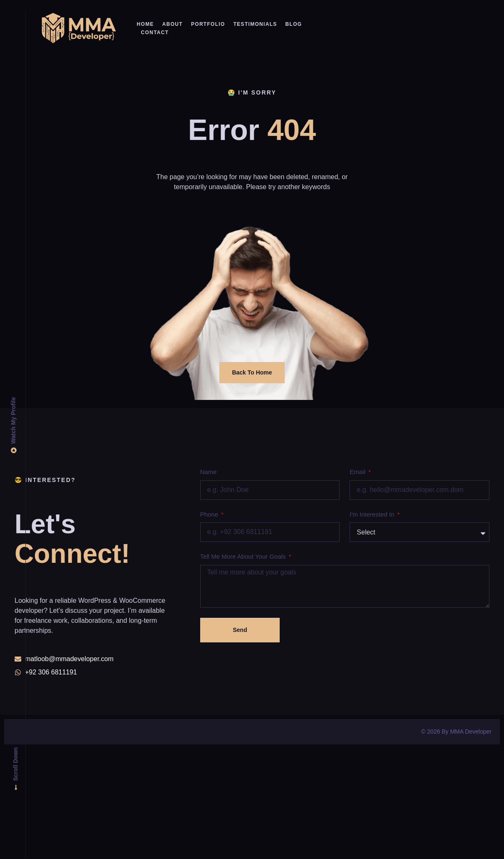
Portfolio (208, 24)
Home (145, 24)
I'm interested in (373, 514)
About (173, 24)
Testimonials (255, 24)
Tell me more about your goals (244, 556)
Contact (155, 32)
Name (209, 472)
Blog (294, 24)
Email (358, 472)
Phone (210, 514)
